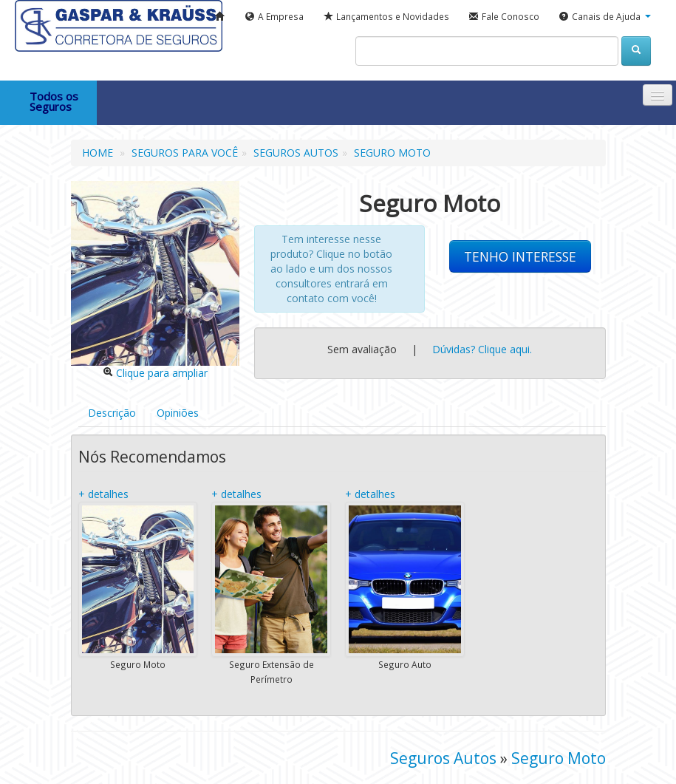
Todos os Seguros (54, 101)
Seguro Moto (559, 758)
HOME (98, 153)
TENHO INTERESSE (520, 256)
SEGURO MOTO (392, 153)
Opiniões (178, 413)
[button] (605, 17)
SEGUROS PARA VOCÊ (185, 153)
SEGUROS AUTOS (296, 153)
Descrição (112, 413)
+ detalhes (103, 494)
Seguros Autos (443, 758)
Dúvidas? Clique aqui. (481, 349)
